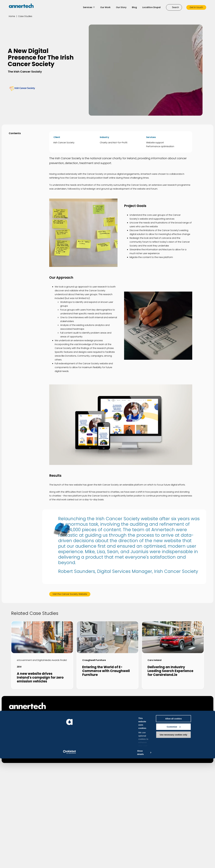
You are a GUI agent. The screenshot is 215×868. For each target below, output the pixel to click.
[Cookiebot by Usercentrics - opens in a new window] (18, 863)
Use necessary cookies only (192, 861)
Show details (42, 862)
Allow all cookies (192, 845)
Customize (192, 853)
